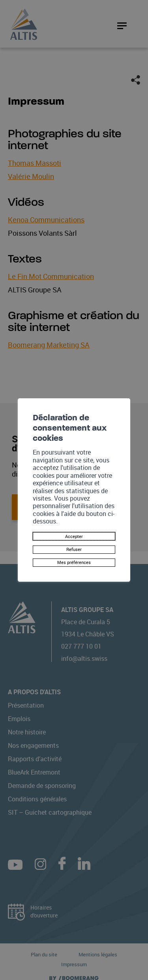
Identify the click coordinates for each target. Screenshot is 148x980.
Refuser (74, 549)
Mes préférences (74, 565)
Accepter (74, 534)
